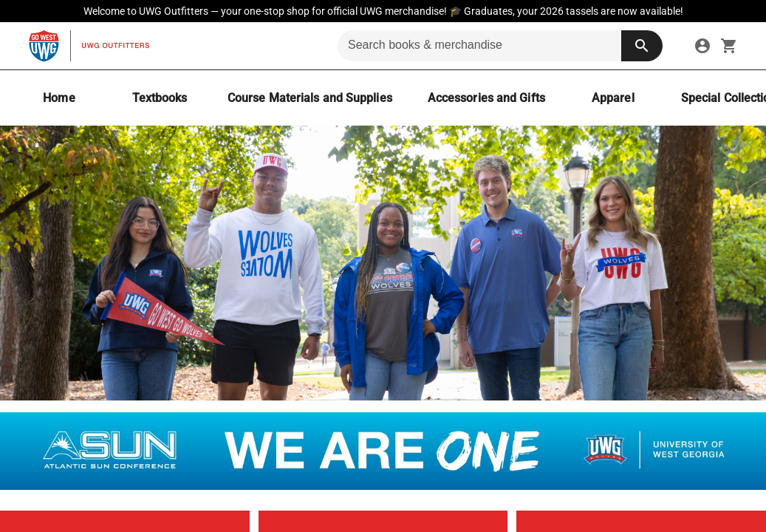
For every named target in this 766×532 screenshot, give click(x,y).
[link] (702, 46)
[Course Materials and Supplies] (310, 98)
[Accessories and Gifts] (486, 98)
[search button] (642, 46)
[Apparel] (613, 98)
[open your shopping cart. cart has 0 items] (729, 46)
